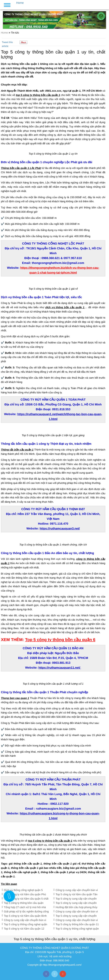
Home (5, 33)
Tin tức (15, 33)
